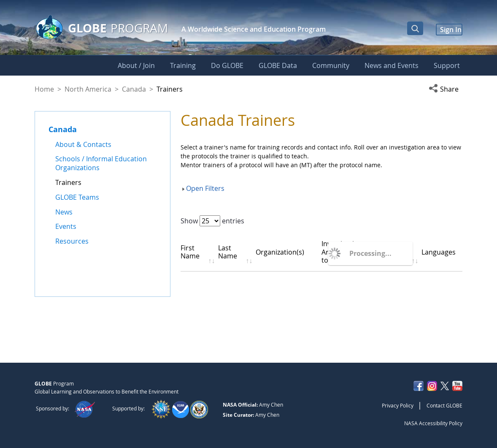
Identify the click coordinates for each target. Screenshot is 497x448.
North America (88, 89)
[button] (446, 89)
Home (44, 89)
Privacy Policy (398, 405)
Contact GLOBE (444, 405)
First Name (190, 252)
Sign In (451, 30)
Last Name (231, 252)
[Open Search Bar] (415, 28)
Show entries (212, 221)
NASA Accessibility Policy (433, 423)
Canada (134, 89)
